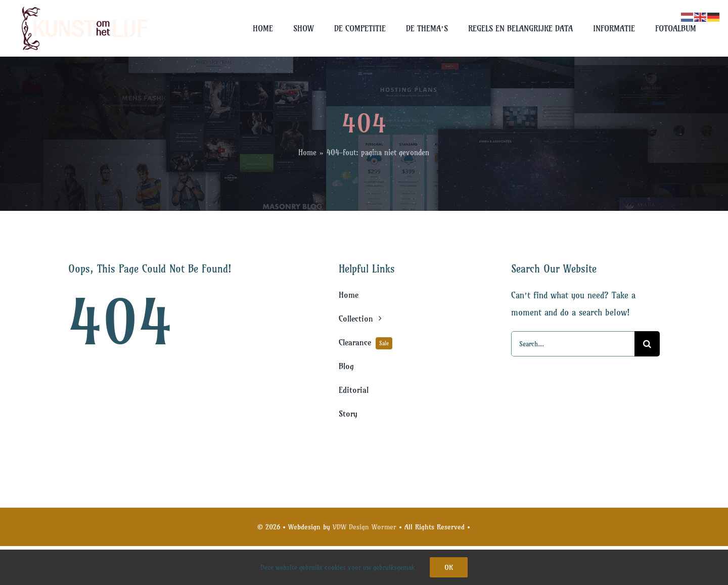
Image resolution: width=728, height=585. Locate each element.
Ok (449, 567)
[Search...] (573, 344)
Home (307, 152)
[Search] (647, 344)
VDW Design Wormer (365, 527)
